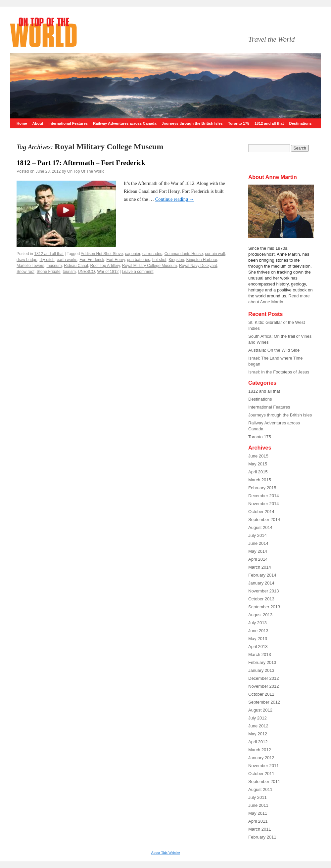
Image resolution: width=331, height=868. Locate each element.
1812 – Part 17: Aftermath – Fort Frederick (81, 163)
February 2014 (262, 575)
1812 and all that (269, 123)
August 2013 (260, 615)
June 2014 (258, 543)
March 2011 (260, 829)
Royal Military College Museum (149, 266)
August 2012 (260, 710)
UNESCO (86, 272)
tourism (69, 272)
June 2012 (258, 726)
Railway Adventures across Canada (125, 123)
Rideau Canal (76, 266)
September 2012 (264, 702)
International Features (68, 123)
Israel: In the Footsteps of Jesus (279, 372)
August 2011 (260, 789)
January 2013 (261, 670)
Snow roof (25, 272)
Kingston (176, 260)
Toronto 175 (239, 123)
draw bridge (27, 260)
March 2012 (260, 750)
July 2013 (258, 623)
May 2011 (258, 813)
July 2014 (258, 535)
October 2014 (261, 512)
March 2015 (260, 480)
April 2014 (258, 559)
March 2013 (260, 654)
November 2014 (264, 504)
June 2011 (258, 805)
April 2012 (258, 742)
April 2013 (258, 647)
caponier (133, 254)
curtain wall (215, 254)
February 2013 (262, 662)
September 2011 (264, 781)
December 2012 (264, 678)
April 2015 (258, 472)
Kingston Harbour (202, 260)
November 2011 (264, 766)
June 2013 (258, 631)
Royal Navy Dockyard (198, 266)
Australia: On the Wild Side (274, 350)
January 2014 (261, 583)
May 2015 (258, 464)
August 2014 (260, 527)
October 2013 (261, 599)
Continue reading (175, 199)
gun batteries (139, 260)
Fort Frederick (92, 260)
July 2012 (258, 718)
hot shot (159, 260)
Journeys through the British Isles (192, 123)
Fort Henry (116, 260)
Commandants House (184, 254)
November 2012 (264, 686)
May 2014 (258, 551)
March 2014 (260, 567)
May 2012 (258, 734)
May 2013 (258, 639)
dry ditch (47, 260)
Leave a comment (138, 272)
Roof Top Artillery (105, 266)
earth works (67, 260)
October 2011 (261, 774)
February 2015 (262, 488)
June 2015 (258, 456)
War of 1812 (108, 272)
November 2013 (264, 591)
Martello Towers (30, 266)
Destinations (300, 123)
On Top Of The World (86, 171)
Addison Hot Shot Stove (102, 254)
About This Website (165, 852)
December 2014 (264, 496)
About (38, 123)
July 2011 (258, 797)
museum (54, 266)
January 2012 (261, 758)
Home (22, 123)
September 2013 (264, 607)
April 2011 (258, 821)
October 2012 (261, 694)
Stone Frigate (49, 272)
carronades (152, 254)
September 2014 (264, 520)
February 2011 (262, 837)
